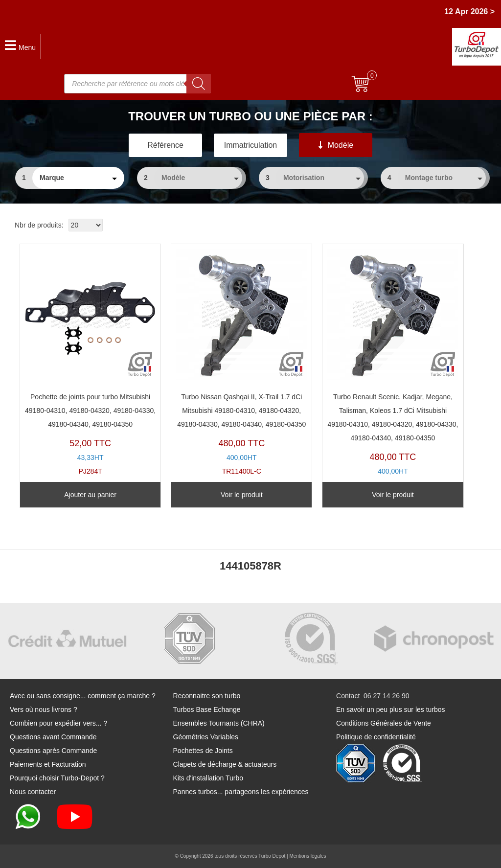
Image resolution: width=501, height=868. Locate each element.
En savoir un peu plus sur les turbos (391, 709)
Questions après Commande (53, 751)
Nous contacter (33, 792)
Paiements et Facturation (48, 764)
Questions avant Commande (53, 737)
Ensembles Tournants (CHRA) (219, 723)
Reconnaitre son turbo (207, 696)
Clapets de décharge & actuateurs (225, 764)
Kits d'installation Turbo (208, 778)
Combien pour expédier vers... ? (58, 723)
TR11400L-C (241, 362)
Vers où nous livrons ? (44, 709)
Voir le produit (242, 495)
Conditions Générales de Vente (384, 723)
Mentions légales (307, 856)
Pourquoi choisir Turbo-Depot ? (57, 778)
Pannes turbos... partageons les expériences (241, 792)
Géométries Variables (206, 737)
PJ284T (90, 362)
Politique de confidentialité (376, 737)
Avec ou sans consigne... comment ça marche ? (83, 696)
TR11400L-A (393, 369)
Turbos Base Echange (207, 709)
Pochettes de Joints (203, 751)
